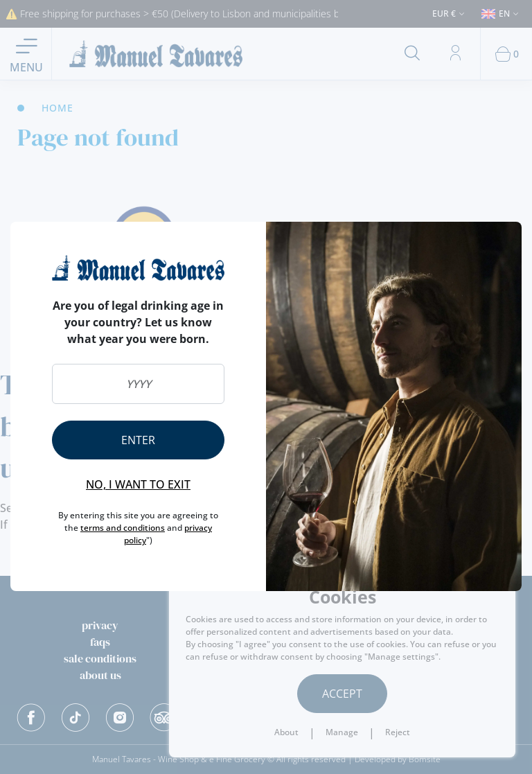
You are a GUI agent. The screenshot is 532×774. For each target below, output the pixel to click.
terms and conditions (123, 528)
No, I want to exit (138, 484)
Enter (138, 440)
